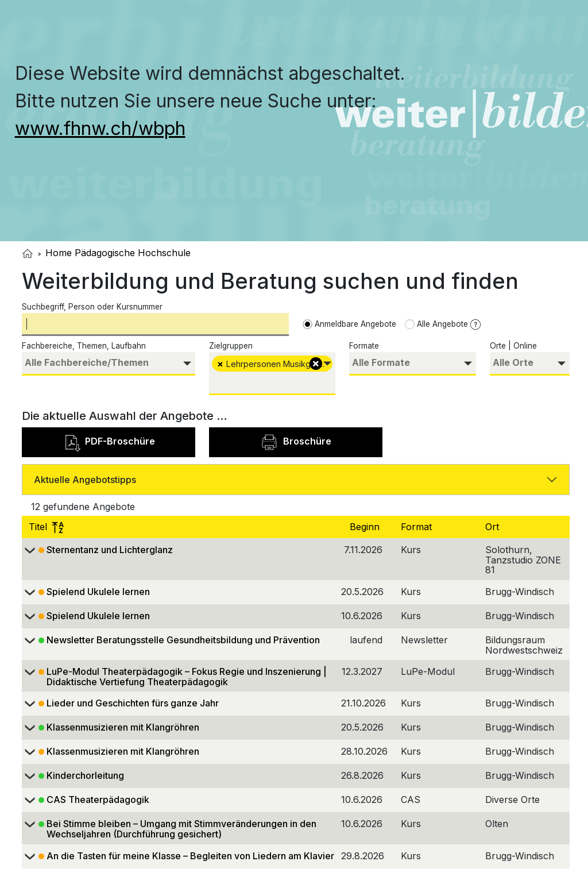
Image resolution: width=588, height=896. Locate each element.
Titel (46, 527)
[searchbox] (109, 363)
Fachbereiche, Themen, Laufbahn (84, 346)
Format (418, 527)
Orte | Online (513, 346)
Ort (494, 527)
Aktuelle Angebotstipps (85, 480)
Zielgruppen (231, 346)
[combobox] (109, 364)
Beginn (366, 527)
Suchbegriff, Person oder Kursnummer (92, 307)
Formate (364, 346)
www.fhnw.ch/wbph (100, 128)
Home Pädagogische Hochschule (115, 253)
